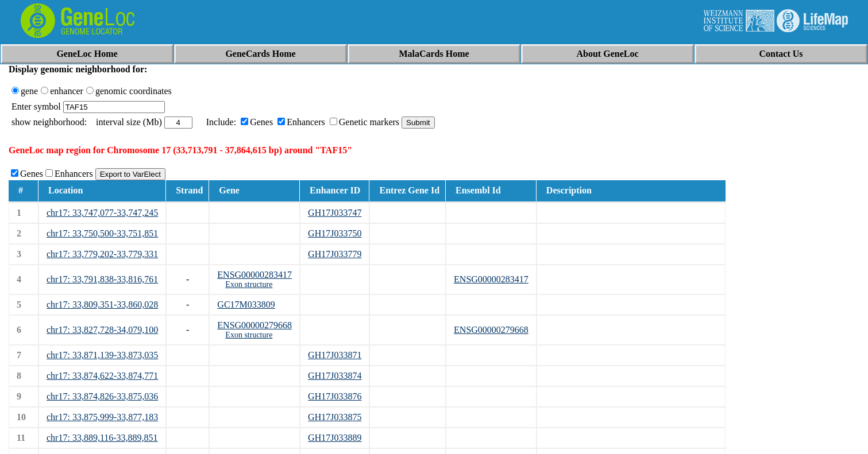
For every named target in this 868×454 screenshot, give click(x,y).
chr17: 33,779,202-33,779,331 (102, 254)
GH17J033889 (335, 438)
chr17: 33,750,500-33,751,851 (102, 233)
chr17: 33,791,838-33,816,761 (102, 279)
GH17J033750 (335, 233)
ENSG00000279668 (254, 325)
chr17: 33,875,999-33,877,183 (102, 417)
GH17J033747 (335, 213)
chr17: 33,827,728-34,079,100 (102, 330)
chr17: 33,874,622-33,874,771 (102, 376)
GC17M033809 (246, 304)
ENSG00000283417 (254, 275)
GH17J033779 (335, 254)
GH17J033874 (335, 376)
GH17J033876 (335, 396)
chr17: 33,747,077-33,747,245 (102, 213)
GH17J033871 (335, 355)
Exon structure (249, 284)
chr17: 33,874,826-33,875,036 (102, 396)
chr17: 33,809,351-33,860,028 (102, 304)
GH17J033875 (335, 417)
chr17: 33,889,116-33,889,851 (102, 438)
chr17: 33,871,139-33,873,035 (102, 355)
